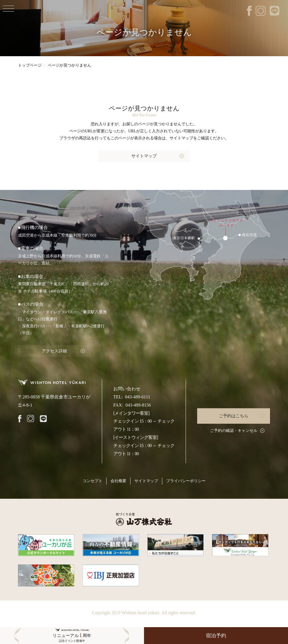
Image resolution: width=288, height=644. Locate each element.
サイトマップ (144, 156)
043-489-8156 (138, 404)
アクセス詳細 (53, 350)
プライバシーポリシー (186, 480)
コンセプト (93, 480)
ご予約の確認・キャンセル (234, 429)
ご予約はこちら (234, 415)
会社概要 (118, 480)
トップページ (30, 65)
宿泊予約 (216, 636)
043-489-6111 (137, 396)
